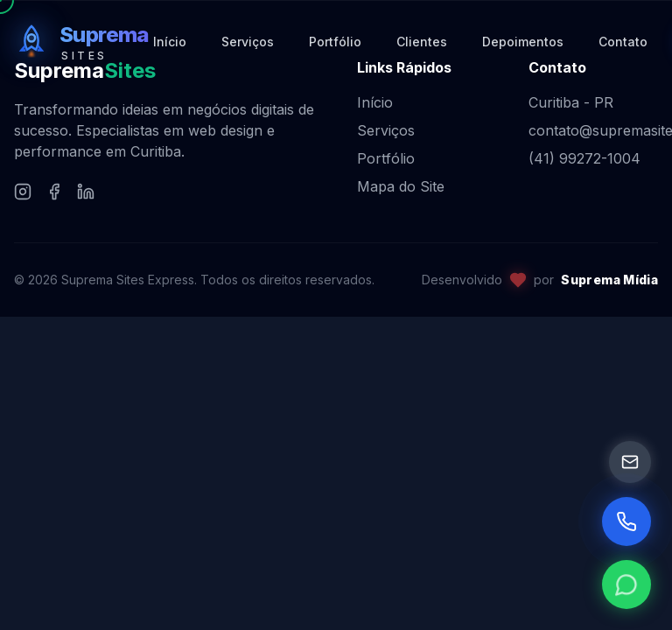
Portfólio (386, 158)
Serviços (386, 130)
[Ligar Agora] (626, 521)
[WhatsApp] (626, 584)
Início (375, 102)
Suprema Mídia (609, 280)
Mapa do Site (401, 186)
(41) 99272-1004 (584, 158)
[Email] (630, 462)
